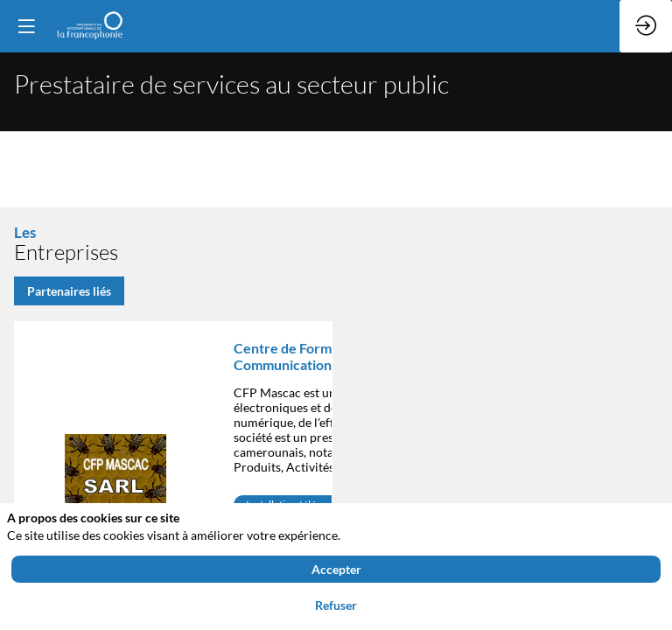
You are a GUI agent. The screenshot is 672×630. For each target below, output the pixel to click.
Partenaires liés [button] (69, 291)
